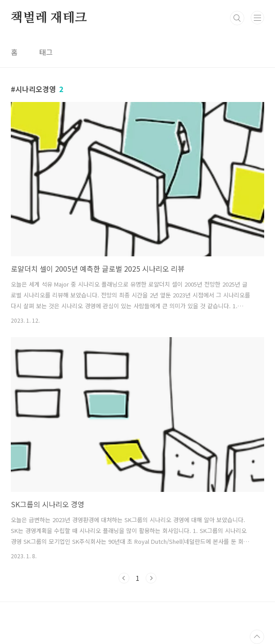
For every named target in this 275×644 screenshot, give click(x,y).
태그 (46, 52)
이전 (124, 578)
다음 (151, 578)
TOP (257, 637)
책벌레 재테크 (49, 18)
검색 (237, 18)
